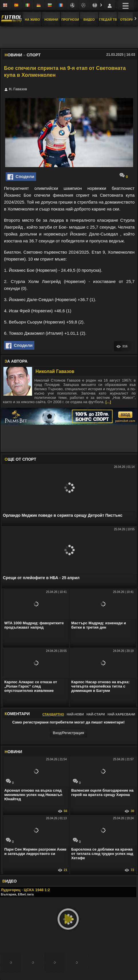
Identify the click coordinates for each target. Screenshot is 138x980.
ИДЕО (9, 881)
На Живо (32, 20)
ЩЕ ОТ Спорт (20, 459)
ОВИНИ (13, 752)
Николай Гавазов (55, 371)
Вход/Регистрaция (68, 733)
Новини (51, 20)
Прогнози (70, 20)
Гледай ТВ (108, 20)
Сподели (21, 177)
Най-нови (75, 714)
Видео (89, 20)
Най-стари (96, 714)
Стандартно (53, 714)
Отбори (127, 20)
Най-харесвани (121, 714)
